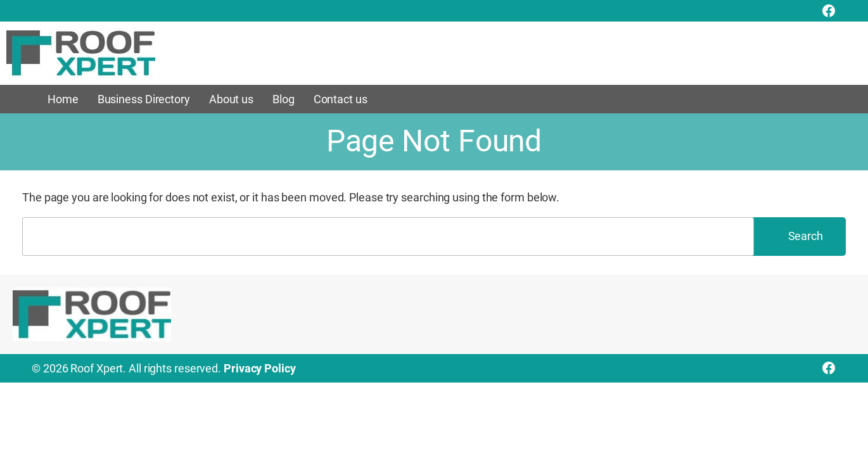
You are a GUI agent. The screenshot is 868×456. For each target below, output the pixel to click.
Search (806, 236)
